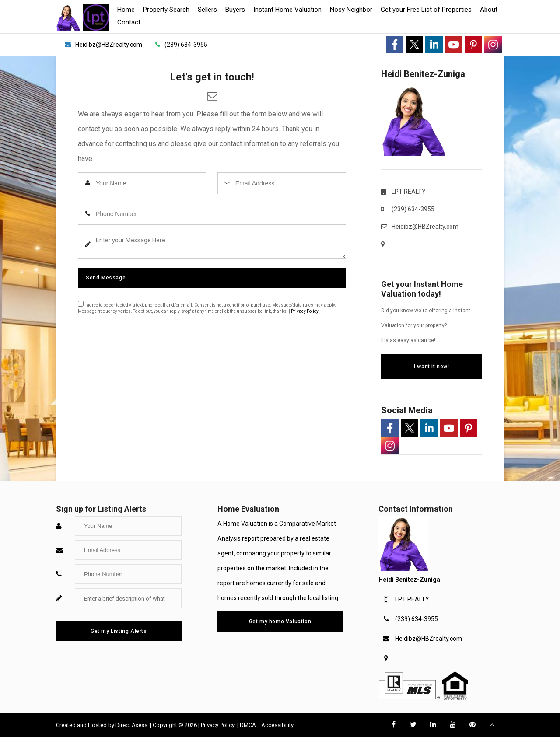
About (489, 10)
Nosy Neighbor (351, 10)
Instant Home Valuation (287, 10)
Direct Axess (132, 725)
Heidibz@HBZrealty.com (429, 639)
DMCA (248, 725)
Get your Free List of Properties (426, 10)
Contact (129, 22)
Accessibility (277, 725)
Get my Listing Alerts (119, 631)
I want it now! (431, 367)
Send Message (106, 278)
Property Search (166, 10)
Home (126, 10)
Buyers (235, 10)
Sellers (207, 10)
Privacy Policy (305, 311)
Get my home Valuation (280, 622)
